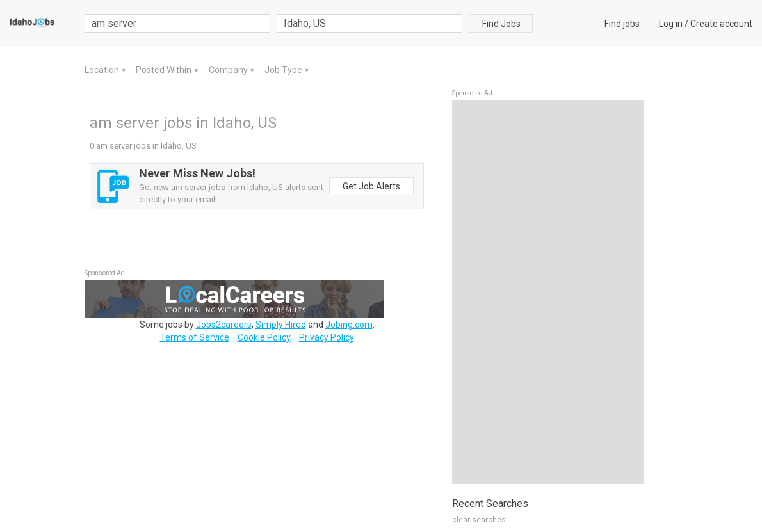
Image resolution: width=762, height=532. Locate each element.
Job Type (284, 70)
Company (229, 70)
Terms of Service (195, 337)
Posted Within (165, 70)
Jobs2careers (224, 325)
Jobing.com (349, 325)
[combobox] (369, 23)
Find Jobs (501, 24)
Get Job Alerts (371, 186)
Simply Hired (281, 325)
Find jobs (622, 24)
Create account (721, 24)
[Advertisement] (548, 292)
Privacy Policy (327, 337)
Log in (671, 24)
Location (103, 70)
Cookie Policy (264, 337)
